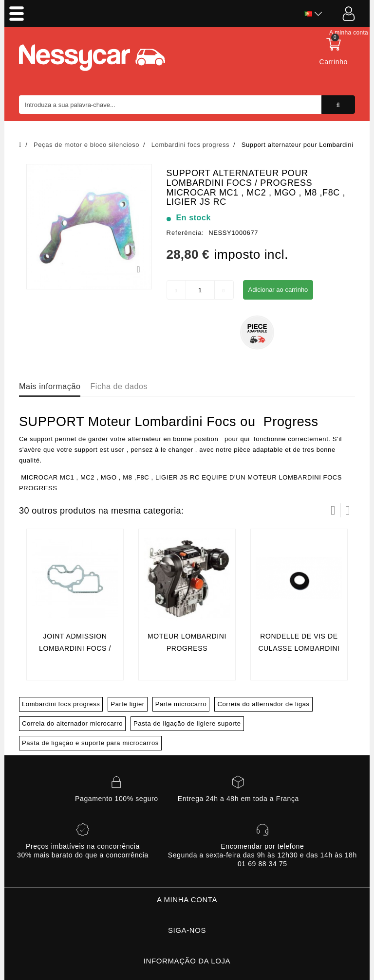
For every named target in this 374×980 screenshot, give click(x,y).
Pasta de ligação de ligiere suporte (187, 723)
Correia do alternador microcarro (72, 723)
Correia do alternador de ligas (263, 704)
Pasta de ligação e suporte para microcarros (90, 743)
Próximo (348, 510)
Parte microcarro (181, 704)
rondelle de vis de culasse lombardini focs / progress (299, 649)
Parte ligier (127, 704)
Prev (333, 510)
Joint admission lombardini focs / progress (75, 649)
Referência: (185, 233)
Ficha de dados (119, 386)
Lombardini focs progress (61, 704)
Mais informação (50, 386)
